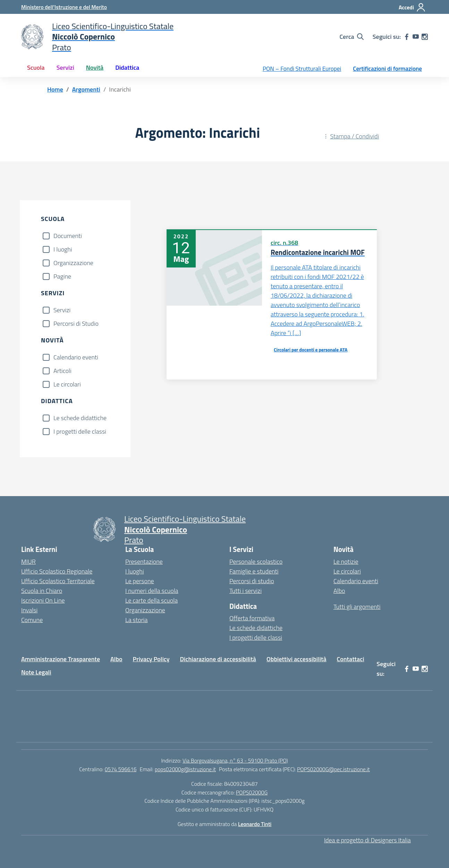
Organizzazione (73, 263)
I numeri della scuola (152, 591)
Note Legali (36, 672)
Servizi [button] (65, 67)
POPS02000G (252, 792)
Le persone (140, 581)
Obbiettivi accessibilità (296, 659)
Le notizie (346, 561)
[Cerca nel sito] (351, 37)
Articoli (62, 371)
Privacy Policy (151, 659)
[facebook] (407, 37)
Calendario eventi (76, 357)
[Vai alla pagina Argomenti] (86, 89)
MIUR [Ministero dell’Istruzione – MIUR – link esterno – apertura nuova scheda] (28, 561)
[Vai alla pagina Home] (55, 89)
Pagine (62, 276)
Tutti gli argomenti (357, 607)
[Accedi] (412, 7)
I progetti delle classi (80, 431)
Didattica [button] (127, 67)
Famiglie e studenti (254, 571)
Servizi (62, 310)
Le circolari (67, 384)
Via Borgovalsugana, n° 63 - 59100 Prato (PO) (235, 760)
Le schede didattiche (80, 418)
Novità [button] (95, 67)
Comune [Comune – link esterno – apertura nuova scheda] (32, 620)
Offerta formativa (252, 618)
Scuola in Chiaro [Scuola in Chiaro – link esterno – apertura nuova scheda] (42, 591)
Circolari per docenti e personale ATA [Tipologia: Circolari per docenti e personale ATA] (311, 350)
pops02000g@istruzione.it (185, 769)
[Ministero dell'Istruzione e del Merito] (64, 7)
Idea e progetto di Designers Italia (367, 840)
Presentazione (144, 561)
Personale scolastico (256, 561)
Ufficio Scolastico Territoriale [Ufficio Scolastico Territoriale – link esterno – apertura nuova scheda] (58, 581)
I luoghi (63, 249)
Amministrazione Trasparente (61, 659)
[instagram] (425, 37)
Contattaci (351, 659)
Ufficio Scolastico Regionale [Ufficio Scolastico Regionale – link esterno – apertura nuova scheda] (57, 571)
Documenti (68, 236)
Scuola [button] (36, 67)
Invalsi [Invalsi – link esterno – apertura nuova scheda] (29, 610)
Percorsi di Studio (76, 324)
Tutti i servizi (245, 591)
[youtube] (416, 37)
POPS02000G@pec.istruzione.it (333, 769)
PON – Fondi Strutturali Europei (302, 69)
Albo (339, 591)
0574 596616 (121, 769)
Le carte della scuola (151, 600)
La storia (137, 620)
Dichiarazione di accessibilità (218, 659)
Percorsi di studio (252, 581)
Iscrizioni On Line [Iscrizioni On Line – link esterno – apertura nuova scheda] (43, 600)
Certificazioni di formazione (387, 69)
